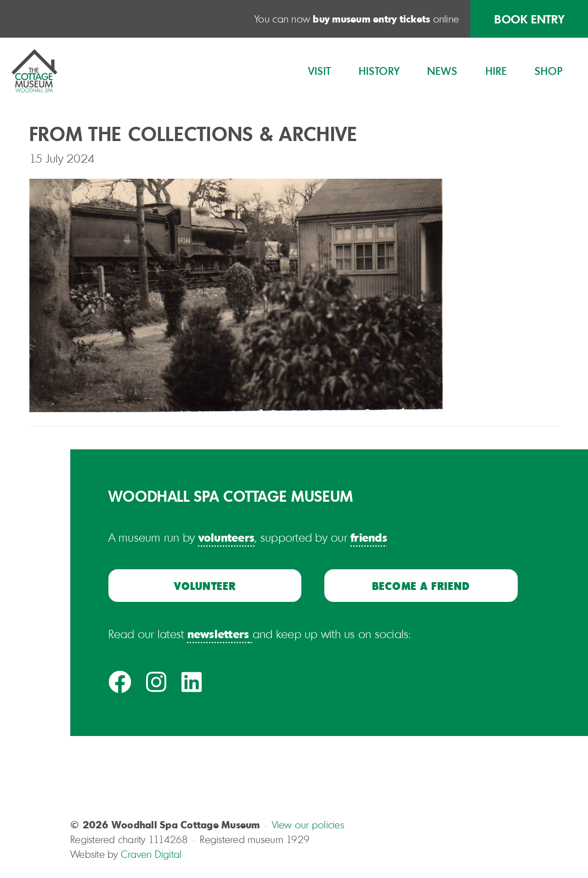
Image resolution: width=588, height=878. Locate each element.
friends (369, 537)
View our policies (308, 825)
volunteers (227, 537)
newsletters (218, 634)
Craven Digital (151, 854)
